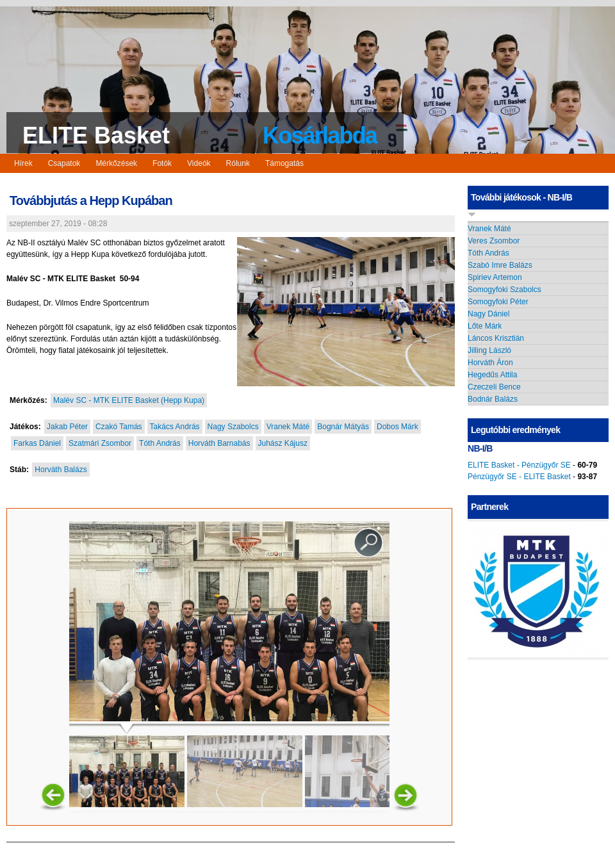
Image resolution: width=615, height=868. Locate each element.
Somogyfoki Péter (498, 302)
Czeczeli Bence (494, 387)
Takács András (175, 427)
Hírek (23, 163)
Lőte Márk (485, 326)
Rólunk (238, 163)
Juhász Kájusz (283, 443)
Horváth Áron (490, 363)
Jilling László (489, 350)
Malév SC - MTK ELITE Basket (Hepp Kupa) (129, 400)
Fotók (162, 163)
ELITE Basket (96, 135)
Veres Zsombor (494, 241)
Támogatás (284, 163)
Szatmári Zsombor (100, 443)
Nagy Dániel (488, 314)
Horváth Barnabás (219, 443)
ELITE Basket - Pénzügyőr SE (519, 465)
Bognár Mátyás (343, 427)
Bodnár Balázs (493, 399)
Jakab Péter (67, 427)
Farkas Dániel (37, 443)
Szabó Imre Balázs (500, 265)
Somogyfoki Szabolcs (504, 290)
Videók (199, 163)
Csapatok (64, 163)
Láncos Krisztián (496, 338)
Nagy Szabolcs (233, 427)
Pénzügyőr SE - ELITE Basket (519, 477)
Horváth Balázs (61, 470)
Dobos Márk (398, 427)
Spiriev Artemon (495, 277)
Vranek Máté (288, 427)
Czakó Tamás (119, 427)
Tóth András (160, 443)
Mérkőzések (116, 163)
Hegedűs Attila (492, 375)
